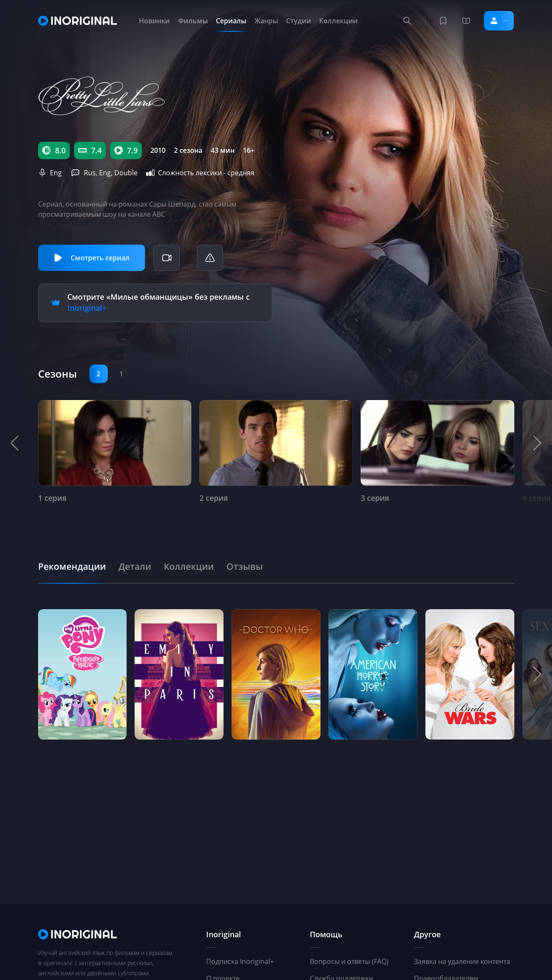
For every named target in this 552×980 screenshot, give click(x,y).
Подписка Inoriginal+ (240, 961)
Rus (90, 173)
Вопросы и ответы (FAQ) (349, 961)
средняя (241, 173)
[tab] (77, 564)
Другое (427, 934)
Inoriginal (224, 934)
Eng (56, 173)
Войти (488, 21)
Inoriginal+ (87, 307)
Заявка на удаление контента (462, 961)
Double (126, 173)
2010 (158, 150)
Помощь (326, 934)
